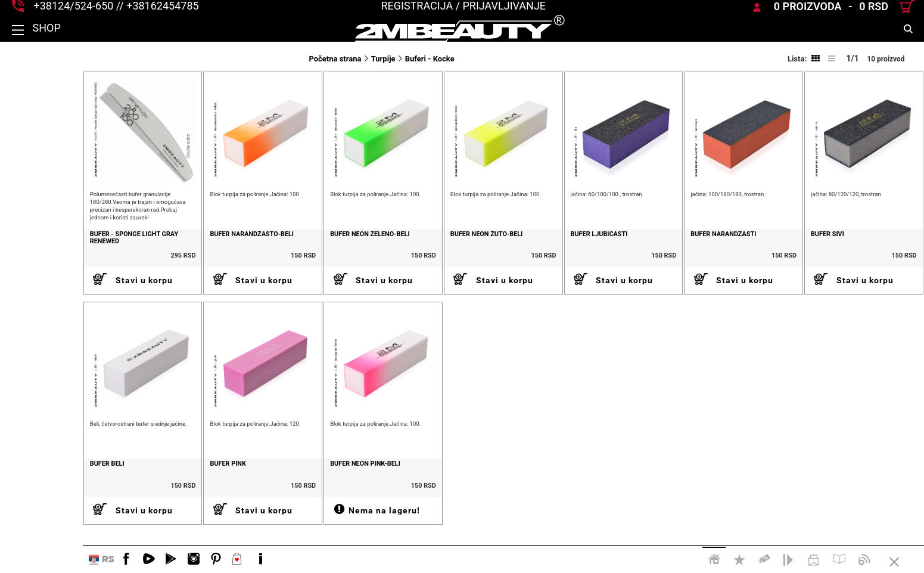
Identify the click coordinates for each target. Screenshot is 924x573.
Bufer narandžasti (700, 246)
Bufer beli (24, 488)
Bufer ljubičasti (564, 246)
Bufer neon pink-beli (306, 488)
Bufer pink (157, 488)
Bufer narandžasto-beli (181, 246)
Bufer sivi (816, 246)
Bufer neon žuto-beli (439, 246)
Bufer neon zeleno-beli (311, 246)
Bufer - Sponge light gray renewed (51, 250)
